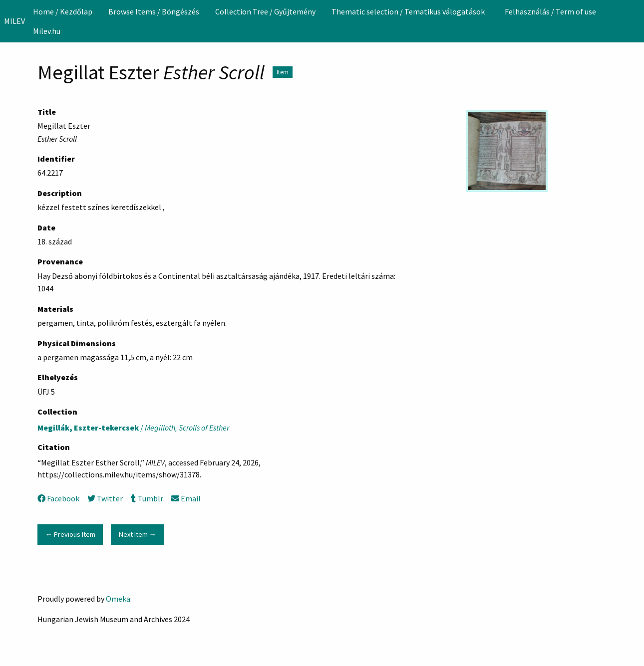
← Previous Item (70, 534)
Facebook (58, 498)
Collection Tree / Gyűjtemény (265, 11)
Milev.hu (47, 31)
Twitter (105, 498)
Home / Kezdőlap (63, 11)
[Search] (636, 21)
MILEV (14, 21)
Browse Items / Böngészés (154, 11)
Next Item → (138, 534)
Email (186, 498)
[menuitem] (63, 11)
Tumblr (147, 498)
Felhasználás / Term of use (550, 11)
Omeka (118, 599)
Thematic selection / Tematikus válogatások (408, 11)
